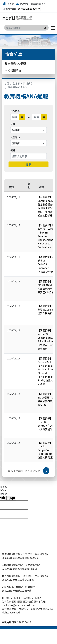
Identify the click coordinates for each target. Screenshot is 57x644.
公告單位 (15, 137)
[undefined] (11, 498)
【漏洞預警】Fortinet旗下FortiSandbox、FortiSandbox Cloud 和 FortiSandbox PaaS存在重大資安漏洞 (47, 371)
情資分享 (28, 83)
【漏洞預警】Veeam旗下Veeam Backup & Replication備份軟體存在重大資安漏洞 (47, 339)
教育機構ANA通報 (16, 63)
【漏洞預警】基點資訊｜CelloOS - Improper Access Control (46, 264)
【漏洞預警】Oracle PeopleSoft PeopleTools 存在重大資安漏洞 (46, 450)
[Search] (26, 28)
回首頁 (9, 4)
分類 (13, 124)
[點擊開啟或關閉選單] (52, 28)
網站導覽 (22, 4)
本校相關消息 (13, 70)
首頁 (7, 83)
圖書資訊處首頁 (38, 4)
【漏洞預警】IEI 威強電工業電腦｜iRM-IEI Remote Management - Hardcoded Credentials (46, 236)
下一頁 (46, 471)
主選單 (16, 83)
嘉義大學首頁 (10, 9)
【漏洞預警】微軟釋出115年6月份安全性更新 (47, 309)
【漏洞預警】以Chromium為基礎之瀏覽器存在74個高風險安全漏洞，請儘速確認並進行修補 (46, 206)
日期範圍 (15, 111)
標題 (13, 150)
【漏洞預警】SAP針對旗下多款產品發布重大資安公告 (46, 399)
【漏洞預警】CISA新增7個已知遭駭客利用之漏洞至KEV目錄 (46, 287)
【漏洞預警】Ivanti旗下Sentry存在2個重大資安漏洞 (46, 424)
